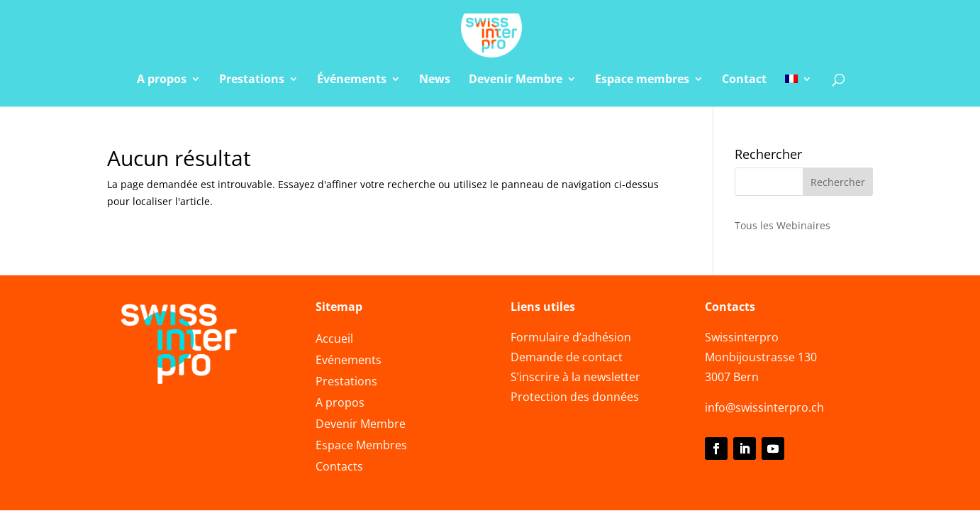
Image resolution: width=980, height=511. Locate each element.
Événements (352, 80)
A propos (162, 80)
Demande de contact (567, 357)
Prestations (252, 80)
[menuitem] (798, 90)
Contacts (339, 468)
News (435, 80)
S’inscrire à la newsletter (575, 377)
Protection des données (575, 397)
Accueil (334, 340)
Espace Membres (361, 446)
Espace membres (642, 80)
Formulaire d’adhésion (571, 337)
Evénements (349, 361)
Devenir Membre (516, 80)
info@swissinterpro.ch (764, 407)
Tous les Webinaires (783, 225)
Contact (744, 80)
